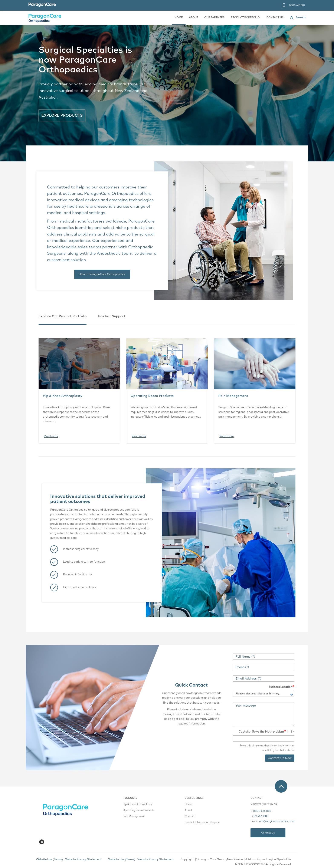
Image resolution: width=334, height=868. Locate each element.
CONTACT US (275, 18)
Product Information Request (202, 822)
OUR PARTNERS (214, 18)
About (188, 810)
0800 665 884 (297, 5)
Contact (190, 816)
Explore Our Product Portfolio (63, 316)
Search (300, 17)
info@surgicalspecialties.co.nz (277, 821)
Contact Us (268, 833)
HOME (179, 18)
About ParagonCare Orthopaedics (102, 274)
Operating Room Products (152, 396)
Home (188, 804)
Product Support (112, 316)
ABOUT (194, 18)
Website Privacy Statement (156, 860)
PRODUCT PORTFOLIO (245, 18)
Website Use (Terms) (122, 860)
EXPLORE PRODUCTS (62, 116)
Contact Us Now (280, 758)
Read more (51, 436)
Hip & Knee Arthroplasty (63, 396)
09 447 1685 (261, 816)
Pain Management (233, 396)
